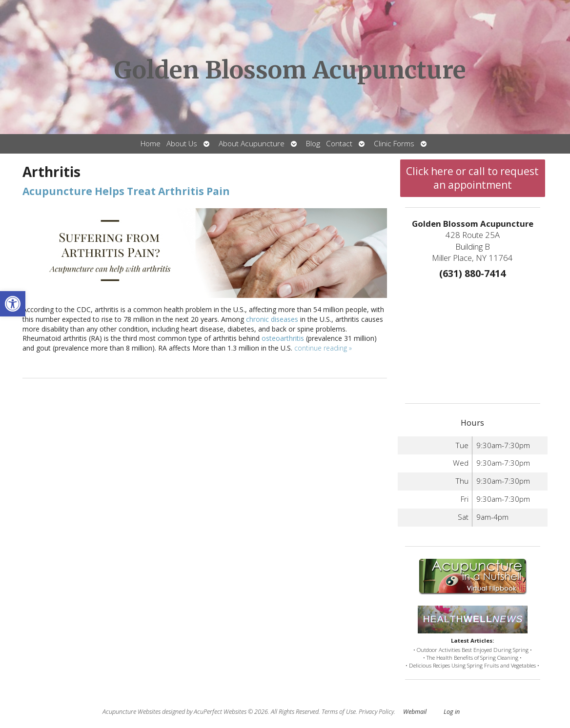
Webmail (415, 712)
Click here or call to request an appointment (472, 178)
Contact (339, 144)
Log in (452, 712)
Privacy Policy (376, 712)
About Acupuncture (252, 144)
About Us (182, 144)
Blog (313, 144)
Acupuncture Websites (132, 712)
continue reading (323, 348)
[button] (13, 304)
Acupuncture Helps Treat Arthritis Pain (126, 191)
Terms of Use (339, 712)
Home (151, 144)
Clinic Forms (394, 144)
